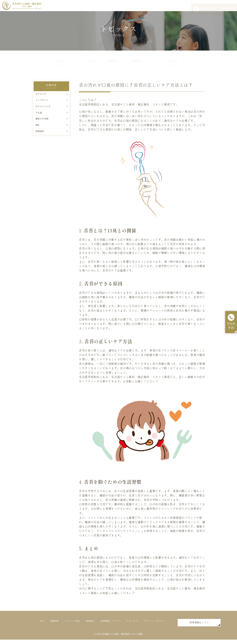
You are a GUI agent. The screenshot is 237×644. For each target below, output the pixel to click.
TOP (43, 623)
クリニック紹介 (86, 59)
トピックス (197, 59)
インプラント (52, 103)
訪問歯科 (52, 141)
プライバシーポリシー (73, 629)
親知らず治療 (52, 126)
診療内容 (59, 59)
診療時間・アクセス (143, 59)
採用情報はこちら (173, 626)
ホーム (38, 59)
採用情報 (172, 59)
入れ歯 (52, 118)
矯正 (52, 133)
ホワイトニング (52, 110)
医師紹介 (113, 59)
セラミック (52, 95)
